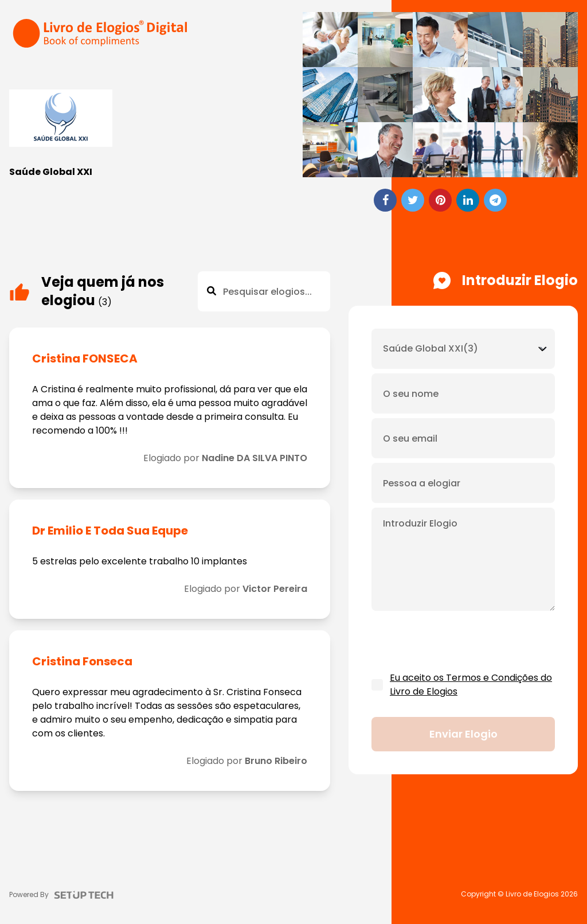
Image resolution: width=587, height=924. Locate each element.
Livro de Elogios (532, 894)
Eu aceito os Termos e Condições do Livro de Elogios (471, 685)
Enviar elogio (463, 734)
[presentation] (459, 642)
